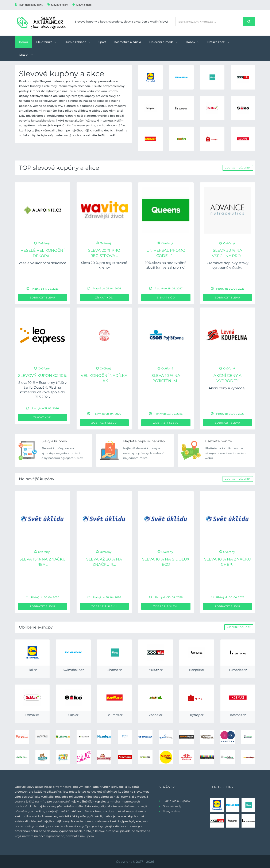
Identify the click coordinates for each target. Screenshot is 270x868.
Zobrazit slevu (43, 298)
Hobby (192, 42)
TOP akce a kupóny (29, 5)
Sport (102, 42)
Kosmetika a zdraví (128, 42)
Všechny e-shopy (239, 627)
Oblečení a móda (163, 42)
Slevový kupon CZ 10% (42, 376)
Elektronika (46, 42)
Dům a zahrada (77, 42)
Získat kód (104, 298)
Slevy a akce (82, 5)
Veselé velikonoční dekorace (42, 263)
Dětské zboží (218, 42)
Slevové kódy (58, 5)
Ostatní (26, 55)
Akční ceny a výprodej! (227, 388)
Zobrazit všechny (238, 168)
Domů (23, 42)
